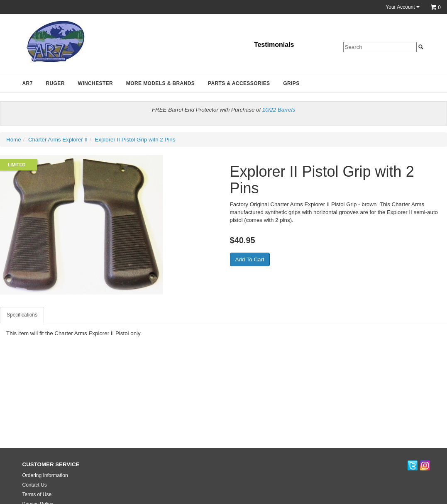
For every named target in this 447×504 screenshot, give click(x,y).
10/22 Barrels (279, 110)
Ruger (55, 83)
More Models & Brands (160, 83)
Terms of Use (37, 494)
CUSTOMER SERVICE (51, 464)
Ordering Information (45, 475)
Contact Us (35, 485)
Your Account (403, 7)
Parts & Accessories (239, 83)
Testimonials (274, 45)
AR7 (28, 83)
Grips (291, 83)
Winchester (95, 83)
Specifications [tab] (22, 315)
